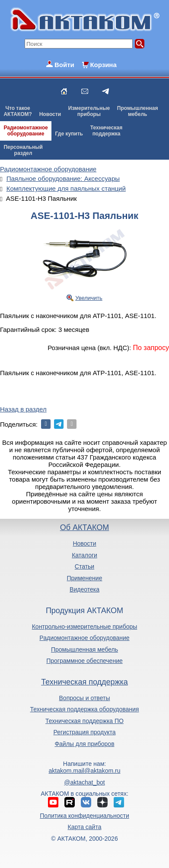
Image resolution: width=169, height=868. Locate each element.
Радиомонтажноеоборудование (26, 131)
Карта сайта (84, 827)
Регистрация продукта (84, 732)
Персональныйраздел (23, 150)
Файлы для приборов (84, 744)
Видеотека (84, 589)
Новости (50, 114)
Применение (85, 578)
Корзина (103, 65)
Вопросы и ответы (85, 698)
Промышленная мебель (84, 649)
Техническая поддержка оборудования (85, 709)
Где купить (69, 134)
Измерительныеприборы (89, 111)
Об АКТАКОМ (84, 527)
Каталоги (84, 555)
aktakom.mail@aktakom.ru (85, 771)
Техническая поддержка (84, 682)
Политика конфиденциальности (84, 816)
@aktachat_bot (84, 782)
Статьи (84, 566)
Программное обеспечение (84, 661)
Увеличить (89, 298)
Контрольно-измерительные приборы (85, 627)
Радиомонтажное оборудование (84, 638)
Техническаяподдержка (106, 131)
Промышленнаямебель (138, 111)
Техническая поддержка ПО (84, 721)
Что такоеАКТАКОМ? (18, 111)
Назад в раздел (23, 409)
